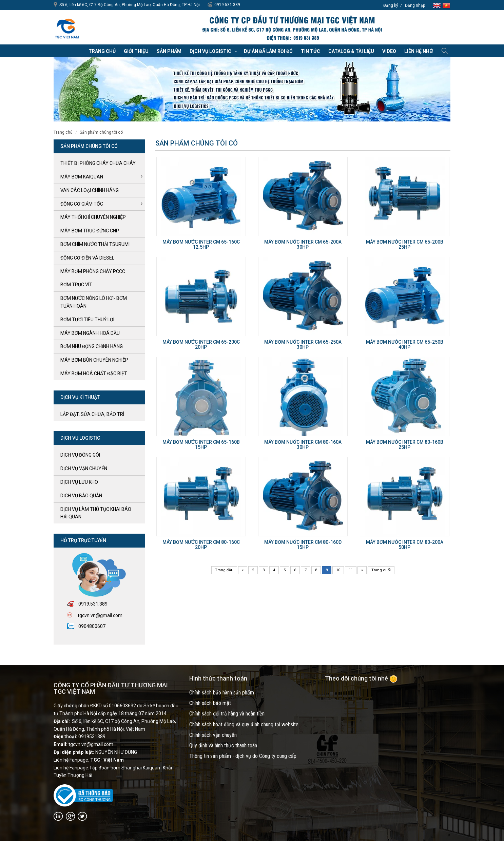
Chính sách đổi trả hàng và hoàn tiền (227, 714)
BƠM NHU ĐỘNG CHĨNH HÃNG (92, 346)
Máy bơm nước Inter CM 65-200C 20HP (201, 345)
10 (338, 570)
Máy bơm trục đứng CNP (90, 231)
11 (351, 570)
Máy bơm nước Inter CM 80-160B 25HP (405, 445)
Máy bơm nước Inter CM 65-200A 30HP (303, 244)
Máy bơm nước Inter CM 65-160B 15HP (201, 445)
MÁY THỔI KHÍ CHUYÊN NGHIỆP (93, 217)
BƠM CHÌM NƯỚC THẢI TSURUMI (95, 244)
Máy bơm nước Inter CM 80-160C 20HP (201, 545)
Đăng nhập (415, 5)
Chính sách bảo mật (210, 703)
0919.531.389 (227, 5)
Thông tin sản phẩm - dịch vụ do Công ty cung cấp (243, 756)
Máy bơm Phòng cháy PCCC (93, 271)
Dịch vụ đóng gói (80, 455)
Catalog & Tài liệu (351, 51)
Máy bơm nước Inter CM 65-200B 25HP (405, 244)
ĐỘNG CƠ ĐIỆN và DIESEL (87, 258)
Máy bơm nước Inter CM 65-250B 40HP (405, 345)
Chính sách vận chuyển (213, 735)
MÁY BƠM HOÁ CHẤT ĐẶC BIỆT (94, 374)
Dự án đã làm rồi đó (268, 51)
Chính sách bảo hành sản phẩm (222, 693)
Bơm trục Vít (76, 285)
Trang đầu (224, 570)
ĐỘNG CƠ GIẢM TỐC (82, 204)
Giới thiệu (136, 51)
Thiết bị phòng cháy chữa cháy (98, 163)
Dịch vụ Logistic (210, 51)
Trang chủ (102, 51)
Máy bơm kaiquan (82, 177)
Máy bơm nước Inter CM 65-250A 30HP (303, 345)
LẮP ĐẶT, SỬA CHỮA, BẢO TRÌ (92, 414)
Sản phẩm (169, 51)
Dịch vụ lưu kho (79, 482)
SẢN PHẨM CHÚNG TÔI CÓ (101, 132)
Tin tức (311, 51)
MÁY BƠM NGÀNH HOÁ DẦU (90, 333)
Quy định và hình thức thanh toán (223, 746)
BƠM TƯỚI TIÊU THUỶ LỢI (87, 320)
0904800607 (92, 626)
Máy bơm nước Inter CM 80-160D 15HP (303, 545)
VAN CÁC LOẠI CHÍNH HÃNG (90, 190)
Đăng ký (391, 5)
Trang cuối (381, 570)
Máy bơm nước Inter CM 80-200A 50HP (405, 545)
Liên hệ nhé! (419, 51)
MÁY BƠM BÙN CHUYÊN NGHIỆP (94, 360)
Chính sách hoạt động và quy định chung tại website (244, 724)
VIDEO (389, 51)
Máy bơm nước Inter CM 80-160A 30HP (303, 445)
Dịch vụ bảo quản (81, 496)
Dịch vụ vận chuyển (84, 469)
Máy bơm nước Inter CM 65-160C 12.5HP (201, 244)
